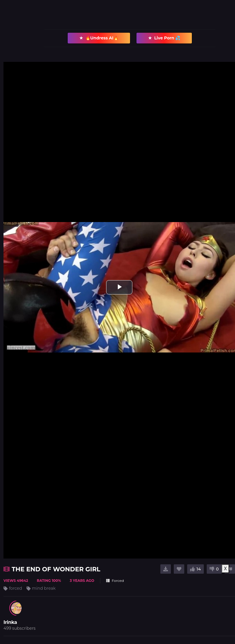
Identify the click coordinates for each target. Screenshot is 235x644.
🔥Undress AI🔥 (99, 38)
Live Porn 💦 (164, 38)
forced (16, 588)
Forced (115, 581)
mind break (44, 588)
